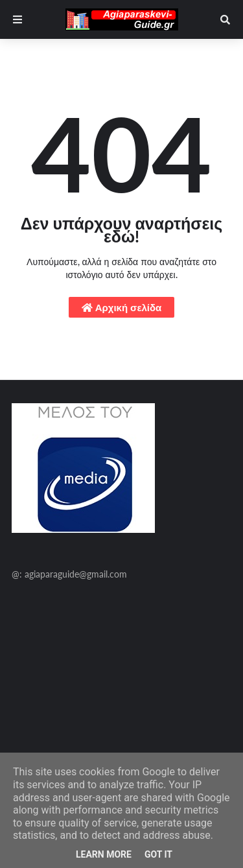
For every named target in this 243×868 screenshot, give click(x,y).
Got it (158, 854)
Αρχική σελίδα (122, 307)
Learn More (104, 854)
